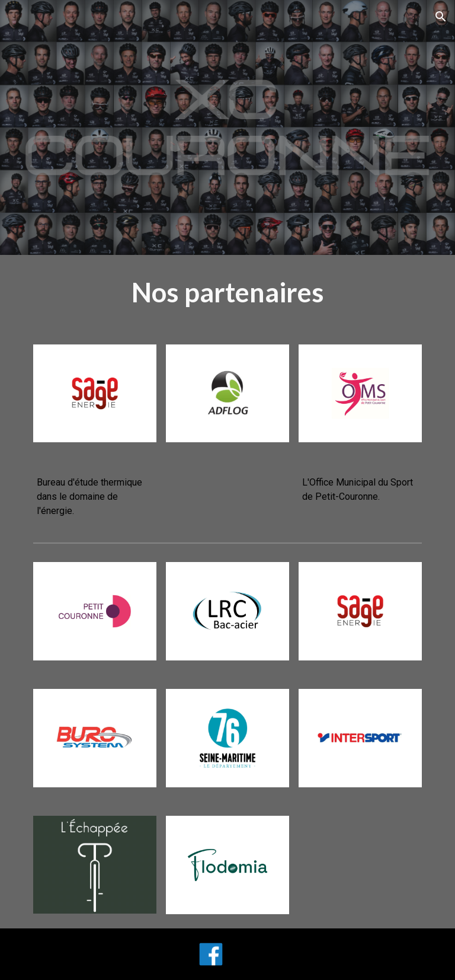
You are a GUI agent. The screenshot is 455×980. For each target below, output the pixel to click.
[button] (441, 17)
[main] (227, 293)
